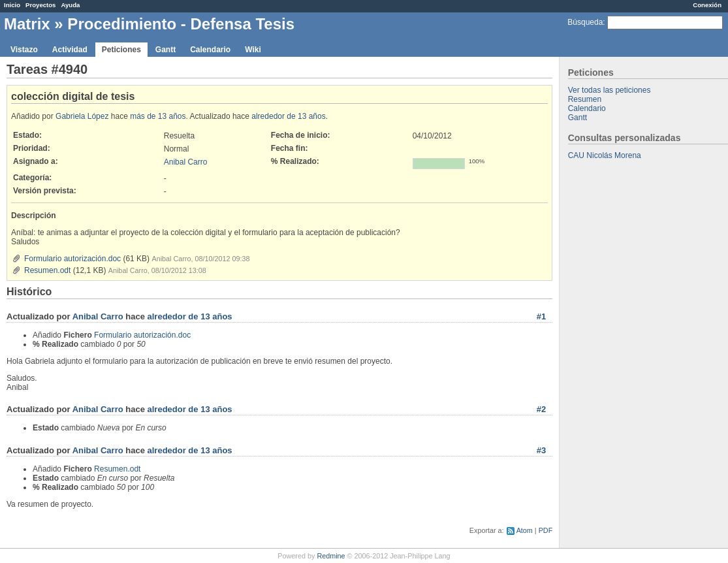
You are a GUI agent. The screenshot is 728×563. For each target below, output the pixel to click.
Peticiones (121, 50)
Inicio (12, 5)
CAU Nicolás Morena (605, 155)
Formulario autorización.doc (72, 259)
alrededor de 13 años (288, 116)
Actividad (70, 50)
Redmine (331, 556)
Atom (525, 530)
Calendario (210, 50)
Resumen (585, 99)
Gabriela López (82, 116)
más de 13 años (158, 116)
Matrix (27, 24)
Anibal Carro (186, 162)
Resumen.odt (47, 270)
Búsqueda (585, 22)
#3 (541, 450)
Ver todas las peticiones (609, 90)
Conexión (707, 5)
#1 (541, 316)
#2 (541, 409)
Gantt (166, 50)
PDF (546, 530)
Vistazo (24, 50)
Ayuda (70, 5)
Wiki (253, 50)
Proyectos (40, 5)
